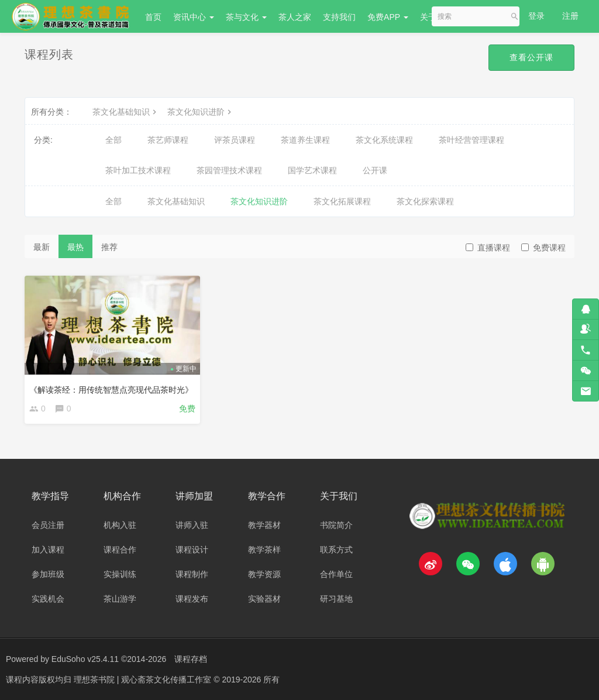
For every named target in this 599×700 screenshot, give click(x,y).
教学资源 (264, 574)
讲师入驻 (192, 525)
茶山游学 (120, 599)
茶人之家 (295, 17)
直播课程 (488, 248)
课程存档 (191, 659)
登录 (536, 16)
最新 (42, 247)
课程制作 (192, 574)
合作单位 (336, 574)
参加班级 (48, 574)
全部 (113, 140)
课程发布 (192, 599)
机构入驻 (120, 525)
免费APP (388, 17)
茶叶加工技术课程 (138, 170)
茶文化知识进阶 (201, 112)
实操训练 (120, 574)
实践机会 (48, 599)
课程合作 (120, 550)
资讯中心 (194, 17)
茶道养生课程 (305, 140)
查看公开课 (531, 57)
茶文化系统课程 (384, 140)
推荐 (109, 247)
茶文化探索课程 (425, 201)
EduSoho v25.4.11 (85, 659)
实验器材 (264, 599)
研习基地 (336, 599)
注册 (570, 16)
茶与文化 (246, 17)
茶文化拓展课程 (342, 201)
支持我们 (339, 17)
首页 (153, 17)
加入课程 (48, 550)
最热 (75, 247)
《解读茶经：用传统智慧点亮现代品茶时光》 (111, 390)
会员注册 (48, 525)
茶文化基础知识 (126, 112)
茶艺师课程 (168, 140)
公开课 (375, 170)
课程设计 (192, 550)
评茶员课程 (235, 140)
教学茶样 (264, 550)
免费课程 (543, 248)
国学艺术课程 (312, 170)
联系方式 (336, 550)
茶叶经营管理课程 (471, 140)
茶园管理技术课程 (229, 170)
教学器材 (264, 525)
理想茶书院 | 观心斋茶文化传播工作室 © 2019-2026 (168, 680)
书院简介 (336, 525)
